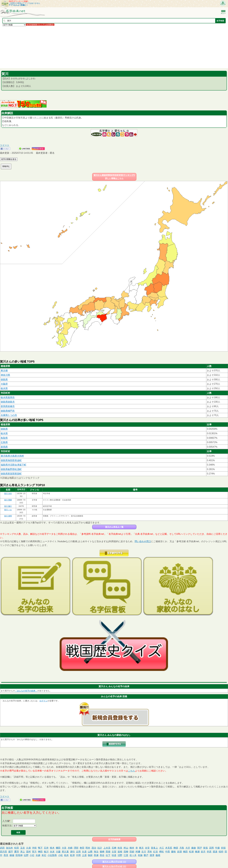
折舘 (223, 848)
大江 (162, 848)
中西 (168, 852)
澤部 (76, 848)
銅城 (12, 855)
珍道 (114, 855)
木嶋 (70, 848)
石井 (46, 848)
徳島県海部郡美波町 (11, 460)
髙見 (6, 855)
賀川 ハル (8, 510)
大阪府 (4, 384)
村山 (126, 848)
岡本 (88, 848)
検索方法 (7, 826)
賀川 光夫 (8, 494)
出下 (108, 855)
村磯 (138, 852)
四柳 (126, 852)
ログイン (43, 701)
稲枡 (221, 852)
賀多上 (154, 848)
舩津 (72, 855)
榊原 (176, 848)
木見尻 (169, 848)
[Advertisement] (87, 47)
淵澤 (152, 855)
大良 (64, 848)
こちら (131, 771)
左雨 (78, 852)
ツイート (5, 145)
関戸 (200, 848)
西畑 (108, 852)
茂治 (94, 848)
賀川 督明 (8, 516)
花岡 (211, 848)
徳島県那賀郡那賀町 (11, 474)
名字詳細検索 (114, 839)
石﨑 (114, 848)
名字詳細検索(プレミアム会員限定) (40, 25)
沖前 (34, 848)
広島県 (4, 442)
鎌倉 (194, 848)
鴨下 (40, 848)
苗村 (28, 852)
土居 (84, 855)
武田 (2, 848)
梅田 (185, 852)
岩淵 (179, 852)
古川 (144, 852)
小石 (32, 855)
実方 (34, 852)
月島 (182, 848)
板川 (46, 852)
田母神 (19, 855)
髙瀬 (96, 855)
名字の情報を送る (9, 159)
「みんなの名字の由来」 (26, 691)
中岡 (78, 855)
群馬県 (4, 447)
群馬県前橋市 (8, 406)
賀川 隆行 (8, 506)
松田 (17, 848)
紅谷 (156, 852)
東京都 (4, 370)
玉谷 (23, 848)
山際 (90, 852)
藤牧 (173, 852)
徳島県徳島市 (8, 402)
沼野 (120, 855)
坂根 (120, 852)
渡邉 (215, 852)
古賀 (114, 852)
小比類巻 (52, 855)
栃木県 (4, 388)
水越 (38, 855)
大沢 (188, 848)
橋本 (132, 848)
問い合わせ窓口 (143, 541)
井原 (209, 852)
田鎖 (132, 852)
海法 (96, 852)
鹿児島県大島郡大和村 (12, 456)
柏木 (66, 855)
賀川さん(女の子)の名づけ (114, 866)
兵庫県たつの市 (9, 415)
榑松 (162, 852)
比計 (100, 848)
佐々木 (133, 855)
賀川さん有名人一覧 (114, 527)
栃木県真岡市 (8, 397)
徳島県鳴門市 (8, 411)
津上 (23, 852)
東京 (141, 848)
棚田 (58, 848)
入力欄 (6, 821)
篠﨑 (102, 852)
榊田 (40, 852)
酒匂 (72, 852)
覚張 (205, 848)
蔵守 (11, 852)
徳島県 (4, 380)
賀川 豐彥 (8, 500)
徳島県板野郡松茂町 (11, 469)
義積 (158, 855)
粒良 (120, 848)
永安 (147, 848)
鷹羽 (17, 852)
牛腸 (217, 848)
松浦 (191, 852)
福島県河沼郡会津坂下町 (14, 465)
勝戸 (146, 855)
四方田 (3, 852)
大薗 (58, 852)
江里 (126, 855)
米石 (44, 855)
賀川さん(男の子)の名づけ (114, 862)
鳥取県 (4, 438)
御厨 (90, 855)
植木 (52, 848)
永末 (52, 852)
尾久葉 (65, 852)
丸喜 (84, 852)
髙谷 (102, 855)
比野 (26, 855)
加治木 (9, 848)
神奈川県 (5, 375)
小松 (60, 855)
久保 (28, 848)
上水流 (107, 848)
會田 (82, 848)
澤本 (150, 852)
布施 (140, 855)
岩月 (203, 852)
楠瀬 (197, 852)
